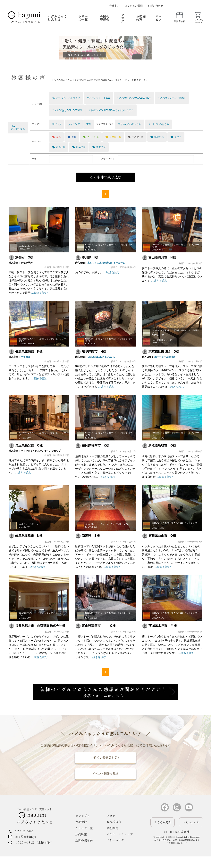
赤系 (56, 137)
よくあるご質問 (134, 6)
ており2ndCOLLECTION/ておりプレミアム (111, 110)
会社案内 (114, 6)
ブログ (123, 18)
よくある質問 (163, 834)
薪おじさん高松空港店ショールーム (106, 263)
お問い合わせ (156, 6)
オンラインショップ (120, 846)
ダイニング (74, 124)
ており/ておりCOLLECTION (67, 110)
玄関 (89, 124)
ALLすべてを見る (18, 127)
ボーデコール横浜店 (164, 357)
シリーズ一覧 (83, 18)
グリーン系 (91, 137)
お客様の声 (141, 18)
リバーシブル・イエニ (98, 98)
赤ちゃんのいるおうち (130, 124)
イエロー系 (113, 137)
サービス (159, 18)
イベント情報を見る (105, 783)
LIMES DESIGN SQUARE (101, 357)
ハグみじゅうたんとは (57, 18)
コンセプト (83, 827)
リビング (57, 124)
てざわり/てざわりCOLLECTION (134, 98)
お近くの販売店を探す (105, 762)
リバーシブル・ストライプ (66, 98)
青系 (72, 137)
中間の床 (99, 147)
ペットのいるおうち (158, 124)
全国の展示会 (104, 18)
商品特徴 (81, 833)
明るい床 (59, 147)
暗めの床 (79, 147)
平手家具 (25, 357)
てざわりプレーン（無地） (172, 98)
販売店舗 (81, 846)
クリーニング (115, 852)
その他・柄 (136, 137)
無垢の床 (157, 137)
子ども (176, 137)
